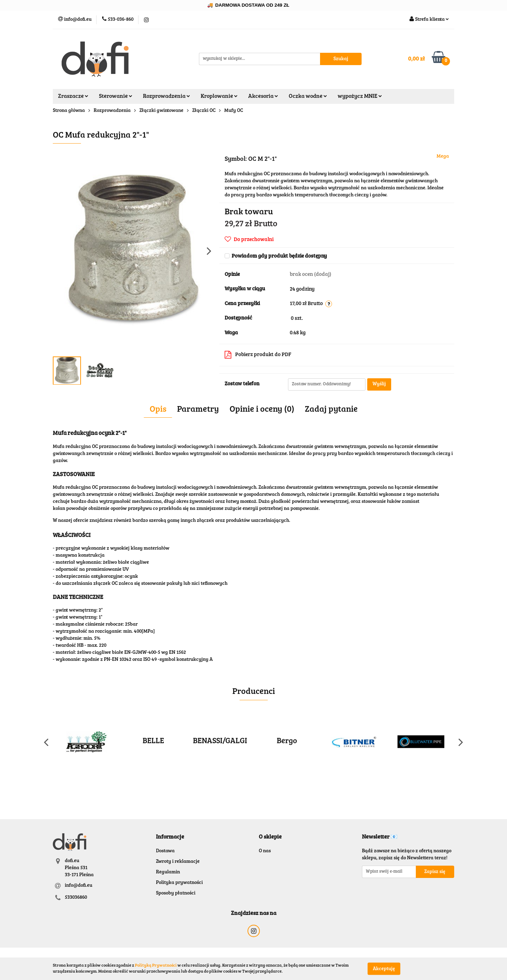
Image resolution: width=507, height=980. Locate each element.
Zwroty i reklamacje (178, 862)
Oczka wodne (308, 96)
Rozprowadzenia (167, 96)
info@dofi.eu (79, 886)
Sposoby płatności (176, 893)
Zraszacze (73, 96)
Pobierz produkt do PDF (258, 355)
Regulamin (168, 872)
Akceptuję (384, 969)
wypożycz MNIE (360, 96)
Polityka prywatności (179, 883)
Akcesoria (263, 96)
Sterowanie (116, 96)
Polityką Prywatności (156, 966)
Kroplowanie (219, 96)
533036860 (76, 898)
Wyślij (379, 384)
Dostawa (165, 851)
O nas (265, 851)
